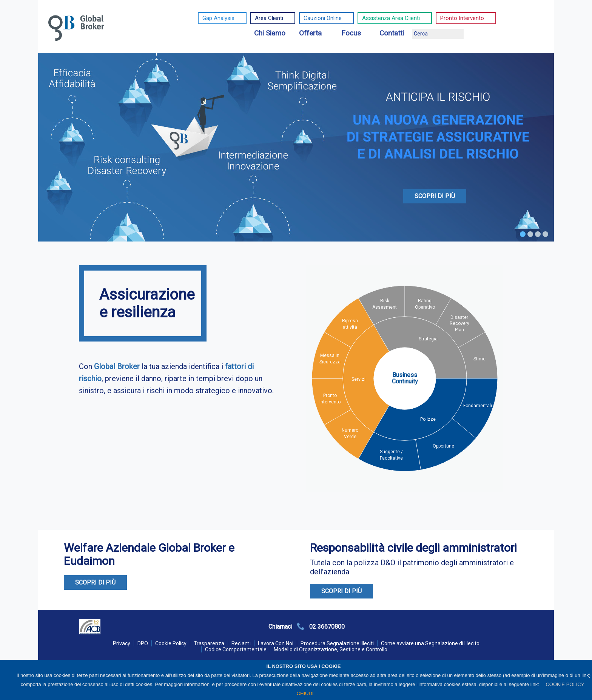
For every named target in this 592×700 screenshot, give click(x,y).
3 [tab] (538, 234)
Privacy (122, 643)
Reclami (241, 643)
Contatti (392, 33)
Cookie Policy (171, 643)
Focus (351, 33)
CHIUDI (305, 693)
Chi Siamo (270, 33)
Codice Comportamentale (236, 649)
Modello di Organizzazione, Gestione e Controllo (331, 649)
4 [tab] (545, 234)
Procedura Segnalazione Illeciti (337, 643)
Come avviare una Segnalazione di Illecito (430, 643)
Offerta (310, 33)
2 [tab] (530, 234)
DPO (143, 643)
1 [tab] (523, 234)
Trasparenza (209, 643)
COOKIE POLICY (565, 684)
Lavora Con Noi (276, 643)
